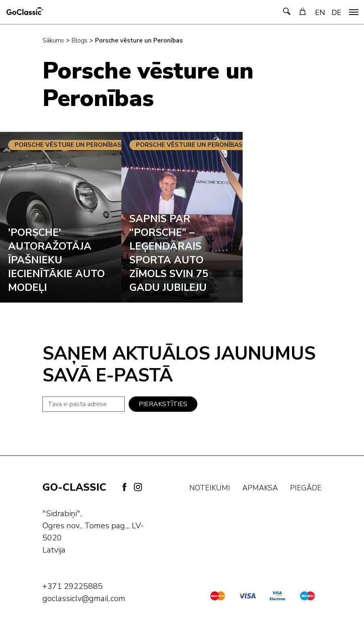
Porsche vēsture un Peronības (139, 40)
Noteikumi (210, 488)
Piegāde (306, 488)
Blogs (79, 40)
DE (336, 13)
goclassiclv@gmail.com (84, 598)
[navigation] (353, 12)
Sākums (53, 40)
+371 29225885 (73, 586)
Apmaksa (260, 488)
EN (320, 13)
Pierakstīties (163, 404)
